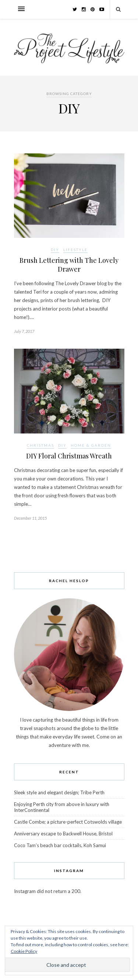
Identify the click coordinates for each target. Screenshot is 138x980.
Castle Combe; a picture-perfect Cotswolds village (68, 822)
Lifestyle (75, 250)
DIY (55, 250)
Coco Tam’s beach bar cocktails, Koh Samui (60, 845)
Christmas (40, 445)
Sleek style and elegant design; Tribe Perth (59, 792)
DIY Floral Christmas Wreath (69, 456)
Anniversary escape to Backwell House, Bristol (63, 834)
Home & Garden (91, 445)
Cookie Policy (24, 951)
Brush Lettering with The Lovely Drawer (69, 265)
